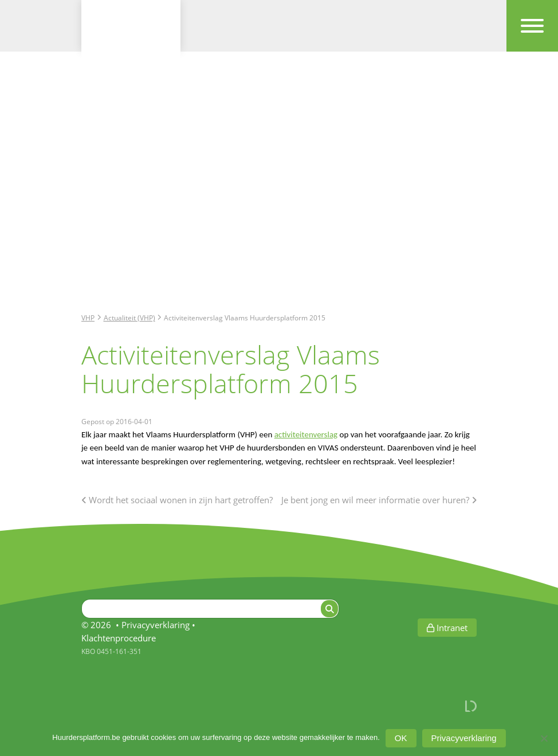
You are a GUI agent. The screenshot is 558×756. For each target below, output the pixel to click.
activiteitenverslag (306, 434)
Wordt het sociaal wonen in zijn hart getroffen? (177, 500)
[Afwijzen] (544, 738)
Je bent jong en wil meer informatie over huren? (379, 500)
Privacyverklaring (156, 625)
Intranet (447, 628)
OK (401, 738)
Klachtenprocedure (119, 638)
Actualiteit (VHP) (129, 318)
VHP (88, 318)
